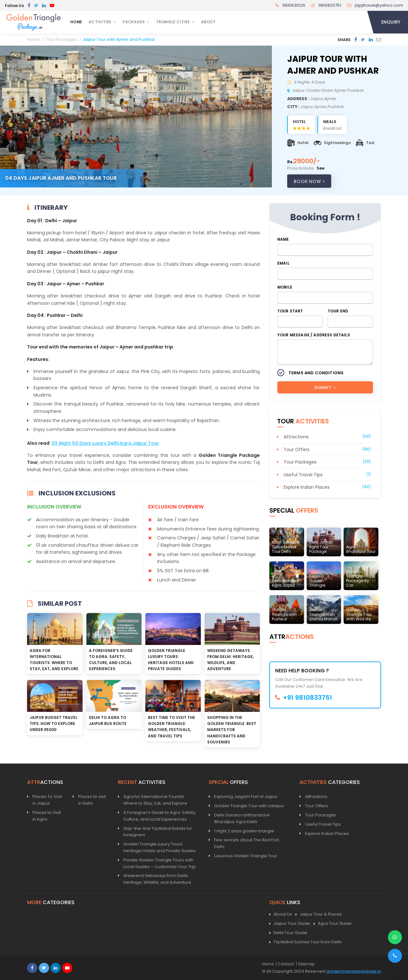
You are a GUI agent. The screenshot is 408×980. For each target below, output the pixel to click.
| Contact (285, 964)
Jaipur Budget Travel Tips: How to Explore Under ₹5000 (54, 724)
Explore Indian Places (307, 487)
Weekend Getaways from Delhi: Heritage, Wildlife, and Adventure (157, 879)
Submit (325, 388)
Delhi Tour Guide (288, 933)
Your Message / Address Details (314, 335)
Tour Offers (297, 450)
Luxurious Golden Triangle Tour (246, 856)
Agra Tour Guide (333, 924)
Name (283, 239)
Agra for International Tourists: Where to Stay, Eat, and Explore (155, 800)
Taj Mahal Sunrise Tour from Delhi (306, 942)
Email (283, 263)
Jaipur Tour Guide (290, 924)
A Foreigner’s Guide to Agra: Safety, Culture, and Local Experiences (160, 816)
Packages (134, 22)
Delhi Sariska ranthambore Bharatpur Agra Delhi (242, 818)
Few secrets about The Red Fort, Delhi (247, 843)
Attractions (296, 437)
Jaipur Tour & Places (319, 914)
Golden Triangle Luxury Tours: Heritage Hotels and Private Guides (160, 847)
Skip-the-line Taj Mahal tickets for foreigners (158, 832)
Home (76, 22)
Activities (100, 22)
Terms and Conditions (316, 373)
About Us (281, 914)
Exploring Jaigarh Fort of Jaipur (246, 797)
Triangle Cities (173, 22)
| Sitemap (305, 964)
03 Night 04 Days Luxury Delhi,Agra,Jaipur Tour (105, 443)
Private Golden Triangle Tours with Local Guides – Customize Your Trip (160, 863)
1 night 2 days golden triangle (244, 831)
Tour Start (290, 311)
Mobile (285, 287)
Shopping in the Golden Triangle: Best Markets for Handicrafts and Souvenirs (232, 730)
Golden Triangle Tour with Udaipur (249, 806)
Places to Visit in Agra (47, 816)
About (208, 22)
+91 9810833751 (304, 698)
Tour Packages (300, 462)
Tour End (338, 311)
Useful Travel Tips (303, 475)
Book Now (309, 181)
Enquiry (391, 22)
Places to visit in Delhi (92, 800)
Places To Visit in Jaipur (47, 800)
